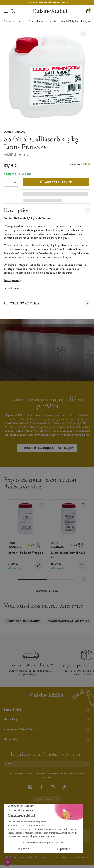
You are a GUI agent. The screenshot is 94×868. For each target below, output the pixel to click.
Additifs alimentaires (23, 621)
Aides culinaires (37, 21)
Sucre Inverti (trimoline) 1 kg (68, 555)
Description (47, 210)
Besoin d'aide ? (47, 710)
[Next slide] (84, 579)
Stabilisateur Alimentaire (69, 621)
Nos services (47, 740)
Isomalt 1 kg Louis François (25, 553)
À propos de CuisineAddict (47, 730)
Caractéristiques (47, 303)
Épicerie (20, 21)
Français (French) (47, 799)
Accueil (8, 21)
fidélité (87, 164)
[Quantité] (11, 182)
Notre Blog (47, 720)
